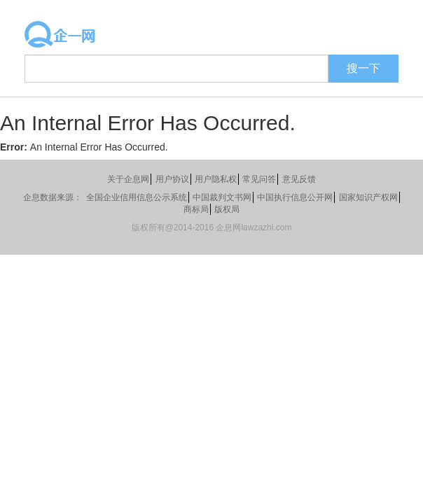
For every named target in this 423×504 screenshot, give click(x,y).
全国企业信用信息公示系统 (137, 197)
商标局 (196, 209)
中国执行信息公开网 (295, 197)
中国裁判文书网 (222, 197)
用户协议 (172, 179)
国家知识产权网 (368, 197)
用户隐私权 (216, 179)
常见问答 (259, 179)
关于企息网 (128, 179)
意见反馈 (299, 179)
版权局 (227, 209)
